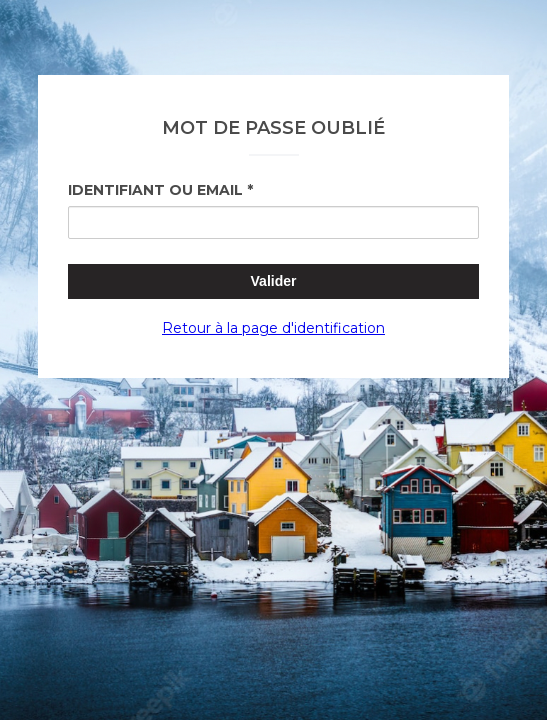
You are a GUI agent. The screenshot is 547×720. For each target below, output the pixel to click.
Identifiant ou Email (155, 190)
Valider (274, 281)
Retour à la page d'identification (273, 328)
